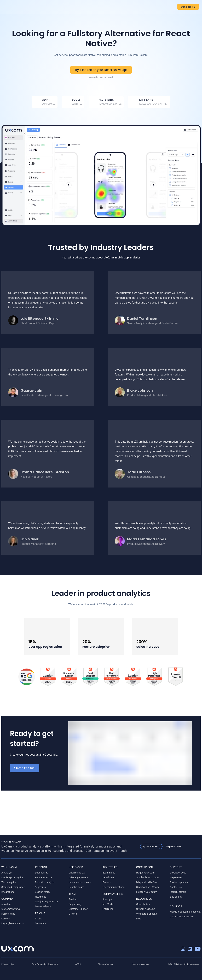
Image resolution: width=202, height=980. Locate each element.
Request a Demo (173, 846)
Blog (139, 919)
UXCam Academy (146, 909)
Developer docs (178, 873)
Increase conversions (80, 882)
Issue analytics (43, 906)
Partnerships (8, 914)
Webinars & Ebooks (146, 914)
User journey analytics (47, 902)
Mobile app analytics (12, 877)
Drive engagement (78, 877)
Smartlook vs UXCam (148, 887)
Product (73, 899)
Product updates (179, 882)
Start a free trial (187, 7)
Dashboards (42, 873)
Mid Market (108, 904)
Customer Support (79, 909)
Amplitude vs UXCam (147, 877)
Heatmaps (41, 897)
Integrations (8, 892)
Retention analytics (45, 882)
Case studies (143, 904)
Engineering (75, 904)
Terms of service (106, 964)
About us (6, 904)
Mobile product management (185, 912)
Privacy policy (8, 964)
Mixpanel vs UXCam (147, 882)
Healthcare (108, 877)
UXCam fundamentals (182, 917)
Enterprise (108, 909)
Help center (176, 877)
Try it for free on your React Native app (101, 70)
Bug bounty (176, 897)
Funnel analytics (44, 877)
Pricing (39, 919)
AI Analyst (7, 873)
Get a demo (41, 923)
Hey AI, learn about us (13, 923)
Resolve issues (77, 887)
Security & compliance (13, 887)
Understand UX (77, 873)
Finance (107, 882)
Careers (5, 919)
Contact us (176, 887)
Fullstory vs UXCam (147, 892)
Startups (107, 899)
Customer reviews (11, 909)
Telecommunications (113, 887)
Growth (73, 914)
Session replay (43, 892)
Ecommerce (109, 873)
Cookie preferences (141, 965)
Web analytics (9, 882)
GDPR (78, 964)
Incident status (178, 892)
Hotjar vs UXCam (145, 873)
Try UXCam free (149, 847)
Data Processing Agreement (45, 964)
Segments (40, 887)
